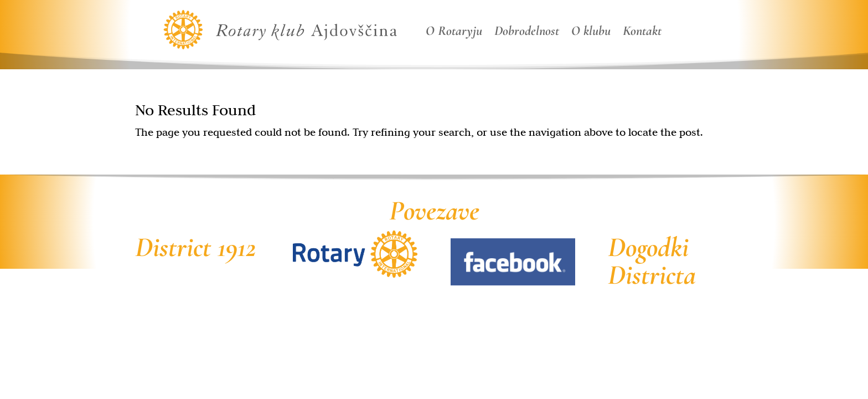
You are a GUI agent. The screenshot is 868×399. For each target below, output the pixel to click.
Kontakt (642, 33)
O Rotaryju (454, 33)
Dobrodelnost (527, 33)
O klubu (591, 33)
